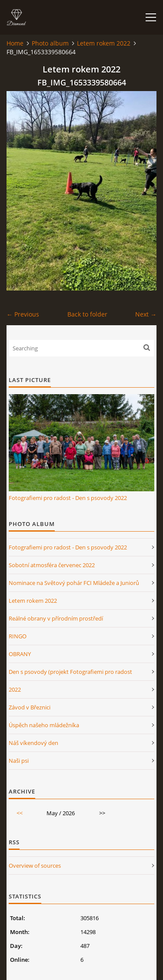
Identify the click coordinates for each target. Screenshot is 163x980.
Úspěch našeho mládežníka (44, 725)
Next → (146, 314)
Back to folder (87, 314)
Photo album (50, 43)
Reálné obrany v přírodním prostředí (56, 618)
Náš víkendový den (33, 743)
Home (15, 43)
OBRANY (20, 654)
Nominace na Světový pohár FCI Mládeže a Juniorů (74, 583)
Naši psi (19, 761)
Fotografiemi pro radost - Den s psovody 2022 (68, 498)
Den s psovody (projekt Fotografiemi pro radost (70, 672)
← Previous (23, 314)
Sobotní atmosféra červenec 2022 (52, 565)
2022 (15, 689)
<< (20, 813)
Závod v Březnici (30, 707)
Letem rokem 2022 (104, 43)
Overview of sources (35, 866)
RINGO (18, 636)
